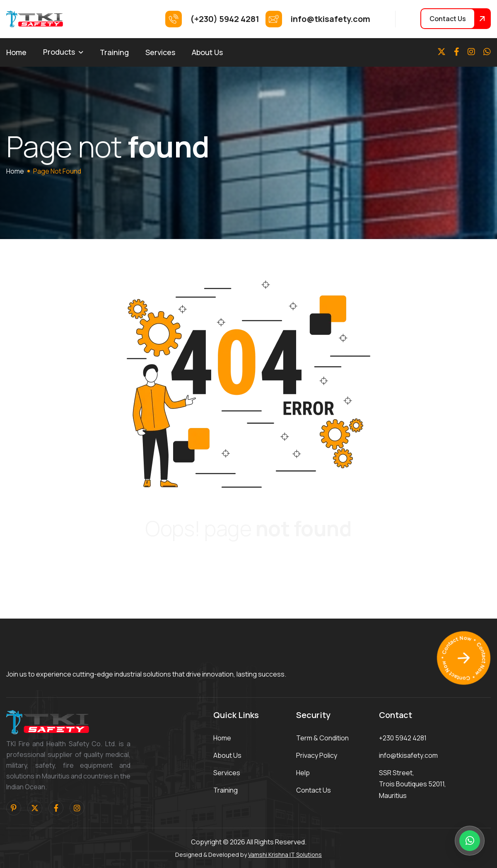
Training (114, 52)
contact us (314, 790)
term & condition (322, 738)
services (227, 773)
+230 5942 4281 (403, 738)
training (226, 790)
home (15, 171)
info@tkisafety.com (408, 755)
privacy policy (317, 755)
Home (16, 52)
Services (160, 52)
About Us (207, 52)
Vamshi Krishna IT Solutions (285, 855)
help (303, 773)
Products (59, 52)
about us (227, 755)
